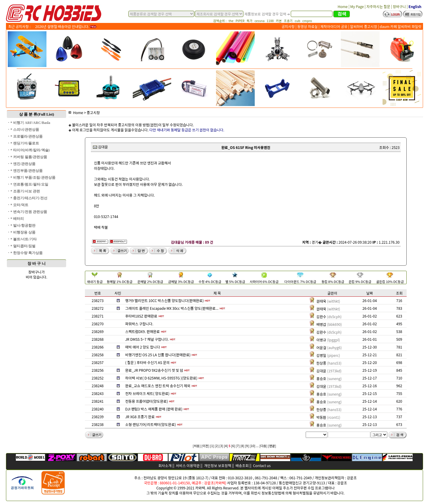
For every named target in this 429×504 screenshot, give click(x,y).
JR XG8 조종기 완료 (140, 417)
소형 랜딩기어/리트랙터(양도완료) (150, 424)
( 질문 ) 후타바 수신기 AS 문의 (147, 362)
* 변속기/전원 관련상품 (29, 212)
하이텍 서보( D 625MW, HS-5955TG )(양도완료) (161, 378)
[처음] (197, 446)
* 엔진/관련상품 (23, 164)
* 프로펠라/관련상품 (27, 136)
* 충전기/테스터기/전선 (29, 198)
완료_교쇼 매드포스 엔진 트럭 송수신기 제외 (158, 386)
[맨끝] (272, 446)
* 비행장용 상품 (23, 232)
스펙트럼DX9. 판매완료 (142, 331)
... (257, 446)
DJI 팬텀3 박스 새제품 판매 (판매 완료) (154, 409)
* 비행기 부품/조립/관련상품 (33, 178)
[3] (221, 446)
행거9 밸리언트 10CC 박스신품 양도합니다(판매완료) (164, 300)
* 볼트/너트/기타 (24, 239)
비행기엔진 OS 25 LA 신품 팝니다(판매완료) (158, 355)
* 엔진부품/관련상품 (27, 171)
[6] (233, 446)
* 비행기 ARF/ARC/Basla (30, 123)
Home (76, 112)
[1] (212, 446)
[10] (252, 446)
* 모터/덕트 (19, 205)
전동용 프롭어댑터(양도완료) (146, 401)
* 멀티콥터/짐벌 (23, 246)
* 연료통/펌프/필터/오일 (29, 184)
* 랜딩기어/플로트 (25, 143)
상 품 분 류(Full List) (37, 114)
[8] (242, 446)
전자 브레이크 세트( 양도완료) (147, 393)
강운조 (352, 478)
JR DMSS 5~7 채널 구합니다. (147, 339)
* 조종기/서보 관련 (25, 191)
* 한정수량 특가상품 (27, 253)
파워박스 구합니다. (139, 324)
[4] (226, 446)
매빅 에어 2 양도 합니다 (143, 347)
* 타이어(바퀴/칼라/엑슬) (30, 150)
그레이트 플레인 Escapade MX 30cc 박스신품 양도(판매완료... (172, 308)
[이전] (205, 446)
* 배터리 (17, 219)
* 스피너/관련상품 (25, 130)
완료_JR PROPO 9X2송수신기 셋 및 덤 (154, 370)
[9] (247, 446)
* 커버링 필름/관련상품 (29, 157)
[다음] (264, 446)
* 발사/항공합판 (23, 225)
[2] (217, 446)
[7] (238, 446)
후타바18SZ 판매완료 (141, 316)
